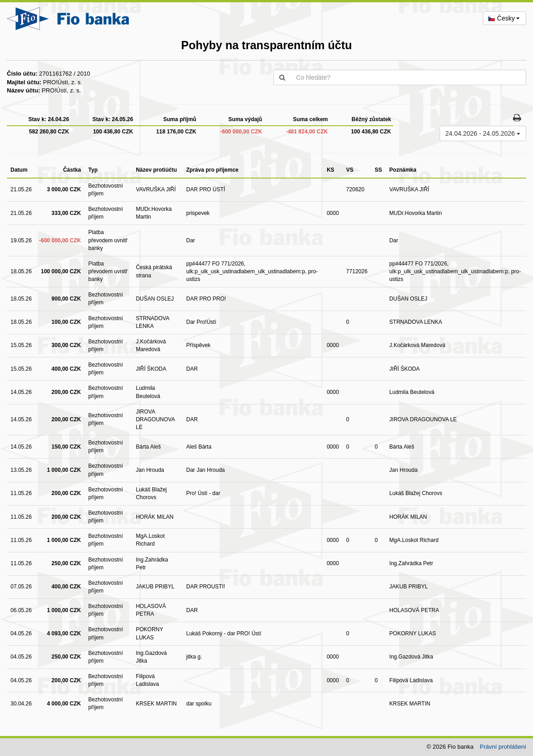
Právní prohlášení (503, 747)
